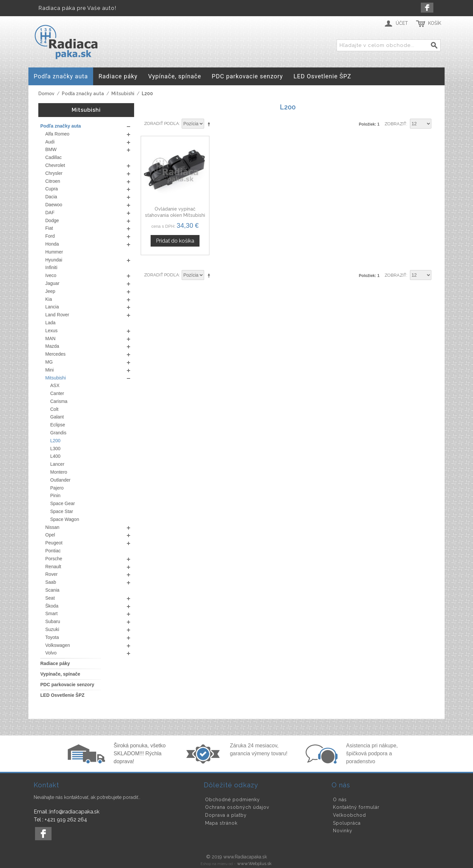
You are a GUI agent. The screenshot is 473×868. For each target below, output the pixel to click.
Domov (46, 94)
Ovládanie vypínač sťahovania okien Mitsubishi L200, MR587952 (175, 215)
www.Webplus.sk (254, 864)
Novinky (343, 831)
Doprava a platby (226, 815)
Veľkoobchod (349, 815)
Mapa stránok (221, 823)
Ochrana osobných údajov (237, 807)
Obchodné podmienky (233, 800)
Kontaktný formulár (356, 807)
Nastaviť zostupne (210, 124)
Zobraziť (395, 124)
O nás (340, 800)
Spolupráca (347, 823)
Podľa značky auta (83, 94)
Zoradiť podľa (162, 123)
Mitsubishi (123, 94)
